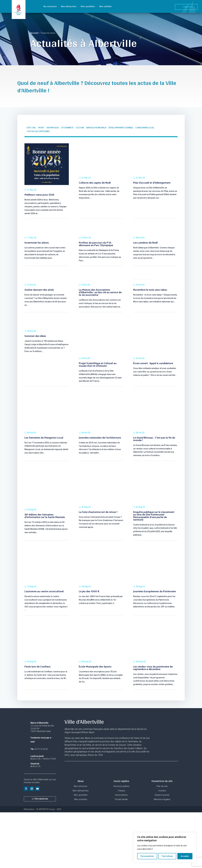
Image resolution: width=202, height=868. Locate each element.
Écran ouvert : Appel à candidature (153, 419)
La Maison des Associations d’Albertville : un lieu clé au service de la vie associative (100, 348)
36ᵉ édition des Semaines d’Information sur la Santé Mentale (45, 572)
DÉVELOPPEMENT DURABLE (121, 128)
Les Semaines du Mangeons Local (44, 493)
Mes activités (105, 6)
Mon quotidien (88, 6)
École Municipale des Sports (95, 722)
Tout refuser (167, 856)
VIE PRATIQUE (53, 128)
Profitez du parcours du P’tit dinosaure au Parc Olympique (96, 271)
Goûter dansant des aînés (39, 345)
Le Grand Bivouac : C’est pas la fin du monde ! (154, 495)
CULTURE (80, 128)
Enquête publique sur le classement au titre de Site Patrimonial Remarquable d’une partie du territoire (154, 572)
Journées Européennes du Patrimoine (155, 647)
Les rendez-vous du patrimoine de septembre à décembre (153, 724)
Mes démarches (69, 6)
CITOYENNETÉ (67, 128)
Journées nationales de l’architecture (100, 493)
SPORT (41, 128)
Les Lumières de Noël (145, 274)
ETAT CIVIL (31, 128)
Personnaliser (147, 856)
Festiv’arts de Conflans (37, 722)
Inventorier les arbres (37, 274)
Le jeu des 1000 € (89, 647)
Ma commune (50, 6)
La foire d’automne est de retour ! (98, 568)
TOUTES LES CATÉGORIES (38, 131)
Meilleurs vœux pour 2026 (39, 195)
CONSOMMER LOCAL (145, 128)
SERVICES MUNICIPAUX (96, 128)
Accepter (185, 856)
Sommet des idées (35, 419)
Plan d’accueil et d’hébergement (152, 183)
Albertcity (188, 7)
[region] (165, 847)
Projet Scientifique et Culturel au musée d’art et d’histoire (98, 420)
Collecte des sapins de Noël (95, 183)
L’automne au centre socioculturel (44, 647)
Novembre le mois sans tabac (150, 345)
